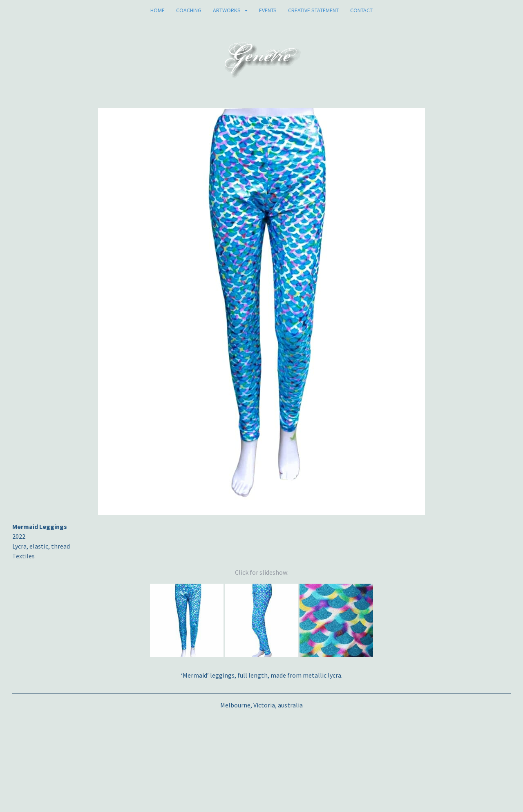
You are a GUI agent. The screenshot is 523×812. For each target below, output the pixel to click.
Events (268, 10)
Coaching (189, 10)
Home (158, 10)
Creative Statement (313, 10)
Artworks (227, 10)
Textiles (23, 556)
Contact (361, 10)
